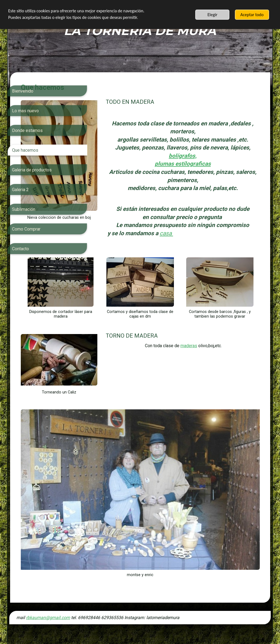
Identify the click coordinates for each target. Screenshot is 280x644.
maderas (213, 366)
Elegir (212, 15)
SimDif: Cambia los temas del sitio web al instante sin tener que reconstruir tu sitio (138, 626)
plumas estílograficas (207, 172)
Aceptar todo (252, 15)
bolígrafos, (228, 164)
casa (205, 249)
